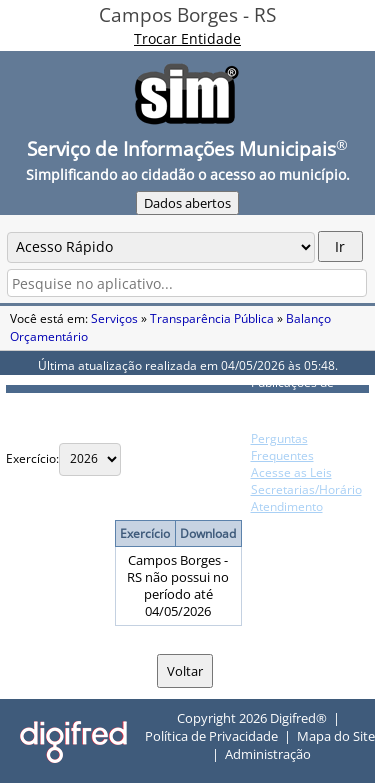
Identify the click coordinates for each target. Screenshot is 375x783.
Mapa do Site (336, 736)
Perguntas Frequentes (282, 447)
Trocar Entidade (187, 38)
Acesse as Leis (291, 472)
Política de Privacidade (211, 736)
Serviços (114, 318)
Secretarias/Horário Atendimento (306, 498)
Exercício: (32, 458)
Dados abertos (187, 203)
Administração (268, 754)
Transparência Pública (212, 318)
